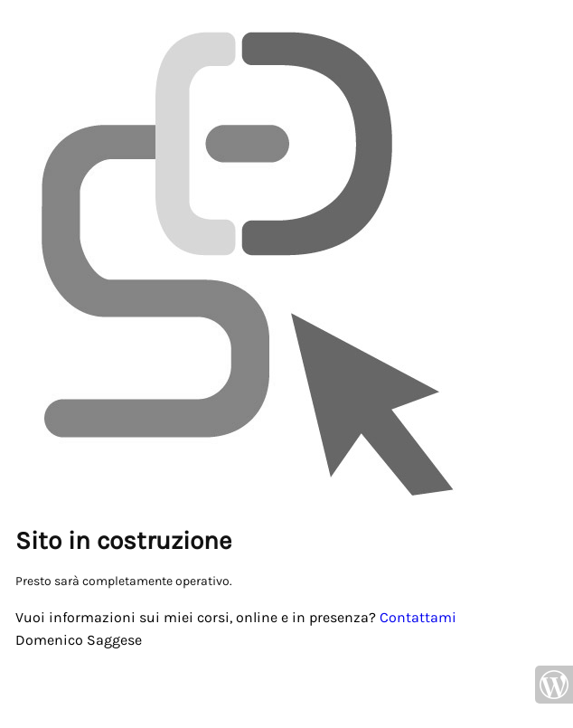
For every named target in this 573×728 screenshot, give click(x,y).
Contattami (418, 617)
